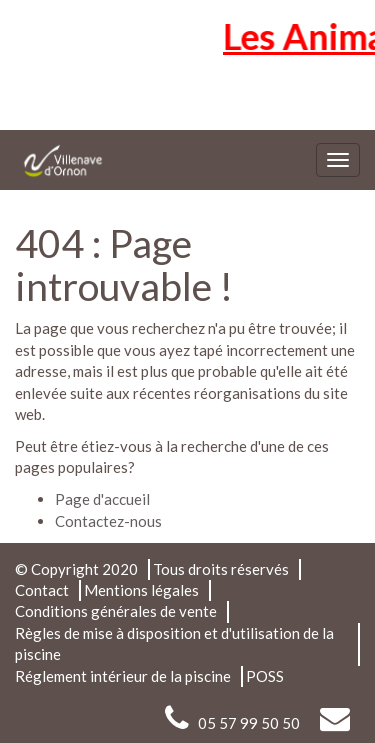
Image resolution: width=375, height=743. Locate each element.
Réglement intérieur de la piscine (123, 676)
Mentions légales (141, 590)
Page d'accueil (102, 499)
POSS (265, 676)
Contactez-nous (108, 521)
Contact (42, 590)
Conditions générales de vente (116, 611)
